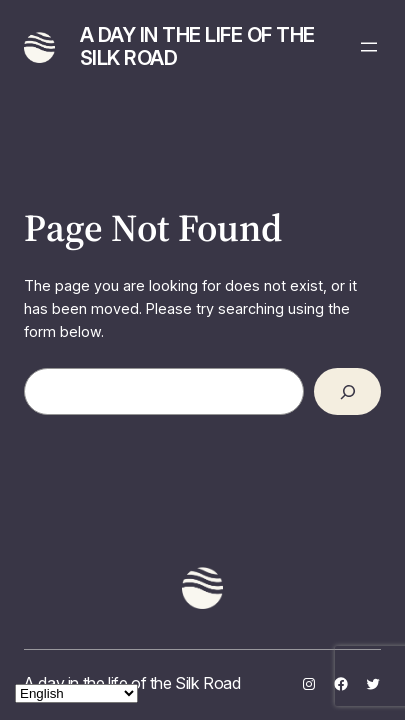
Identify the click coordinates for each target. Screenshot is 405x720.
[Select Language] (76, 693)
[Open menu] (369, 47)
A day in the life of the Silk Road (197, 46)
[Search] (347, 391)
